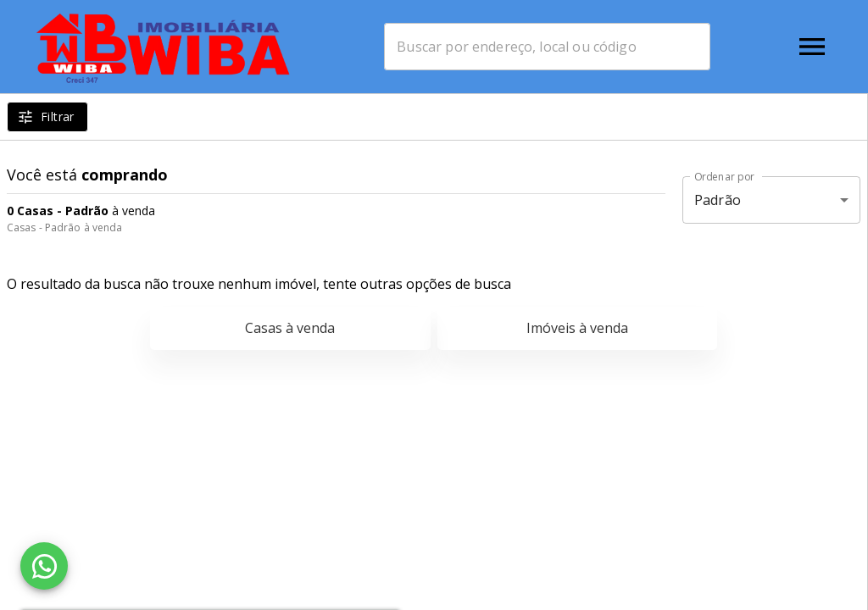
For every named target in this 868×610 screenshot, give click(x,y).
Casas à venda (290, 328)
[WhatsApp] (44, 566)
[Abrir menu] (812, 47)
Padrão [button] (718, 200)
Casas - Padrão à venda (64, 227)
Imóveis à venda (577, 328)
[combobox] (547, 47)
